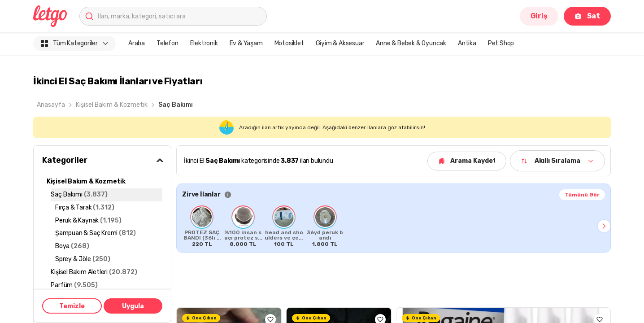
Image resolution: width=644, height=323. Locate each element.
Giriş (539, 16)
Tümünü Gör (582, 195)
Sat (587, 16)
